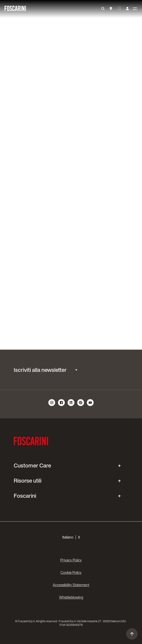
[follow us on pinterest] (81, 405)
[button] (71, 537)
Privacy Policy (71, 560)
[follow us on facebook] (61, 405)
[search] (103, 9)
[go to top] (132, 634)
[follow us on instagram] (52, 405)
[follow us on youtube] (90, 405)
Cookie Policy (71, 572)
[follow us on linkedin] (71, 405)
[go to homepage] (15, 9)
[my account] (127, 9)
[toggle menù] (135, 9)
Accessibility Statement (71, 585)
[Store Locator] (111, 9)
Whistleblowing (71, 597)
